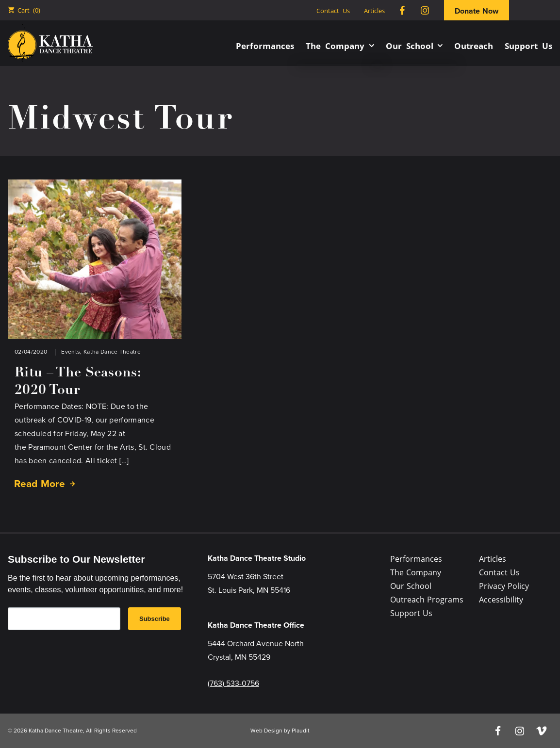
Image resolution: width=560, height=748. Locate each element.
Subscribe (155, 619)
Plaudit (301, 731)
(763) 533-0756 (233, 683)
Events (71, 352)
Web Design (266, 731)
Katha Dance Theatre (112, 352)
